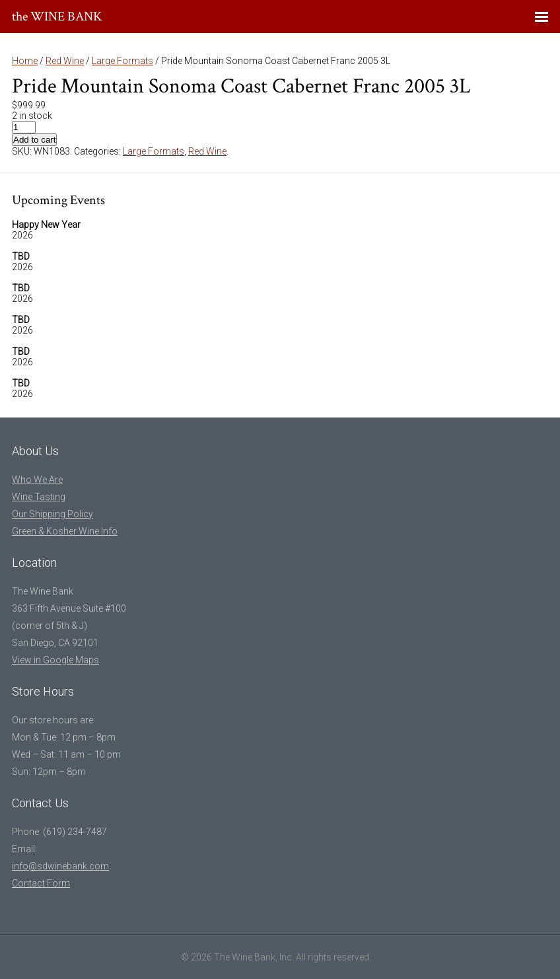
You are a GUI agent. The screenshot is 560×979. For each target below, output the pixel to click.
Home (25, 61)
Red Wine (65, 61)
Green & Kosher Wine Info (65, 531)
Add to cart (34, 140)
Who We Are (37, 480)
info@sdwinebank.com (60, 866)
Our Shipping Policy (52, 514)
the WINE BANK (57, 17)
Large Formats (122, 61)
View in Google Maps (55, 660)
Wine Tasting (39, 497)
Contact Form (41, 883)
